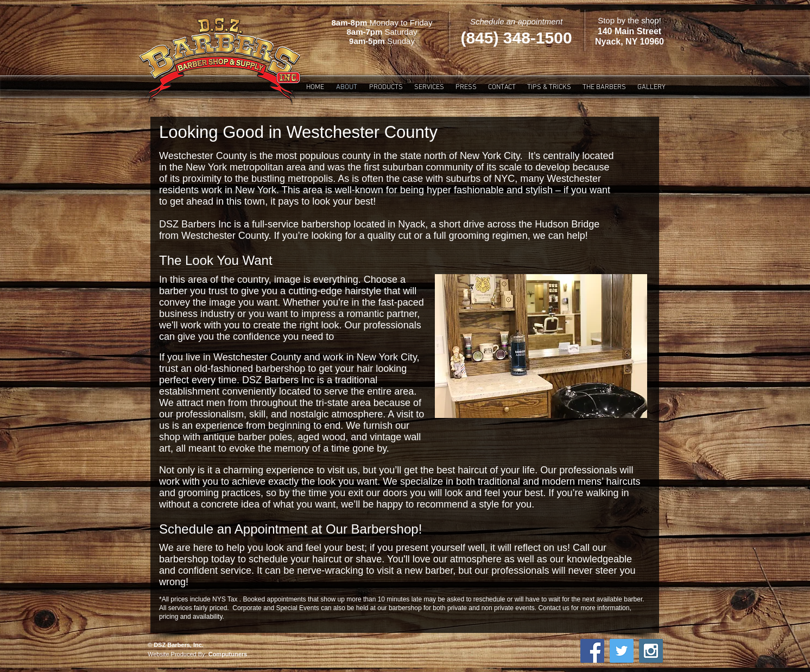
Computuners (228, 654)
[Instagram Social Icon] (651, 651)
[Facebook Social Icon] (592, 651)
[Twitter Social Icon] (622, 651)
